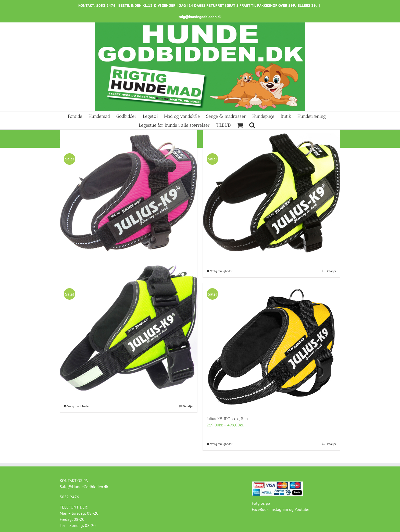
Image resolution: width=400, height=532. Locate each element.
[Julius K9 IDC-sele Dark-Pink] (129, 193)
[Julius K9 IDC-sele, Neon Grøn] (129, 328)
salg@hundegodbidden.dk (200, 17)
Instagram (279, 509)
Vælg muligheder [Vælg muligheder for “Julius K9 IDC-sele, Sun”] (221, 444)
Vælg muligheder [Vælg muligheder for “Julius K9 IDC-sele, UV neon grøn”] (221, 271)
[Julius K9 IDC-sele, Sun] (271, 347)
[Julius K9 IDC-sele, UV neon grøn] (271, 193)
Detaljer (331, 271)
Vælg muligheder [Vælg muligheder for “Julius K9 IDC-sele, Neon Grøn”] (78, 406)
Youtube (302, 509)
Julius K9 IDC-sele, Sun (227, 419)
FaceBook (260, 509)
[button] (252, 125)
